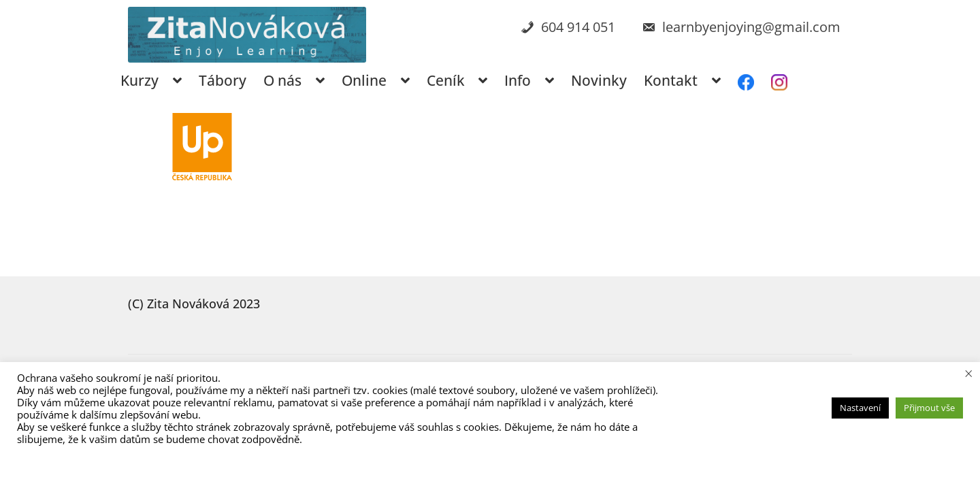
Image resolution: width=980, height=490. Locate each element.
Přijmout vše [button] (929, 408)
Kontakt (671, 80)
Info (518, 80)
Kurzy (140, 80)
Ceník (446, 80)
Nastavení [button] (860, 408)
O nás (282, 80)
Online (364, 80)
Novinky (599, 80)
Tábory (223, 80)
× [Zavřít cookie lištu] (969, 373)
